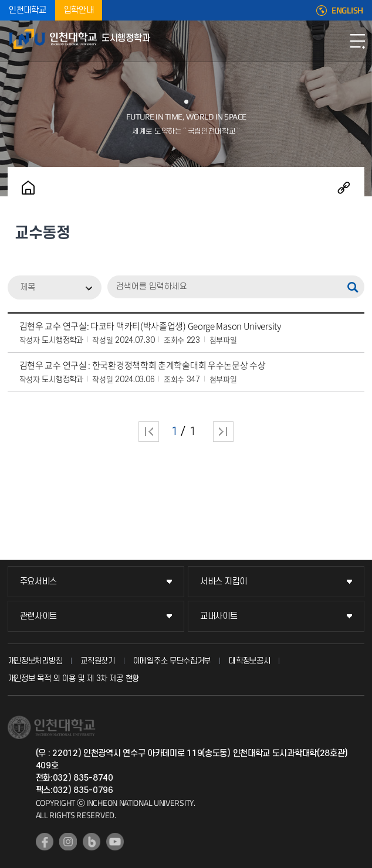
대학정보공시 (249, 661)
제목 (28, 287)
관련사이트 (39, 616)
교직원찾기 (98, 661)
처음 (149, 432)
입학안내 (79, 10)
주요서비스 (39, 582)
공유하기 (344, 188)
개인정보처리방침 (35, 661)
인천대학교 (28, 10)
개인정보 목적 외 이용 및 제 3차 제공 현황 (74, 678)
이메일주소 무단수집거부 (172, 661)
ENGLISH (347, 11)
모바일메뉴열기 (357, 41)
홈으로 (28, 188)
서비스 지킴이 (224, 582)
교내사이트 (219, 616)
